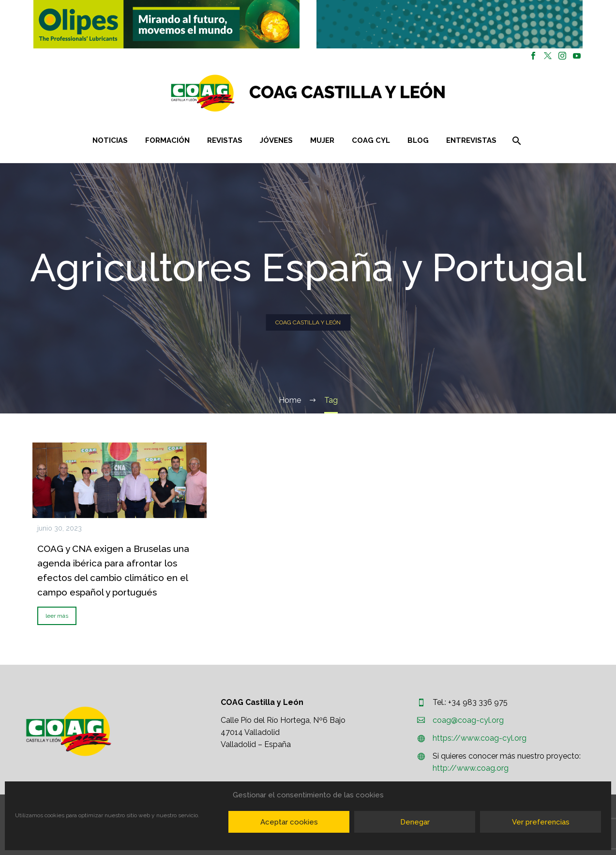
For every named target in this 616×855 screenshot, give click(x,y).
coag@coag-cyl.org (468, 720)
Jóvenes (276, 140)
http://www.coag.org (471, 768)
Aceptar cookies (289, 822)
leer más (57, 616)
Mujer (322, 140)
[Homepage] (366, 93)
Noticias (110, 140)
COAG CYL (371, 140)
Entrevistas (471, 140)
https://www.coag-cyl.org (480, 738)
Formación (167, 140)
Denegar (415, 822)
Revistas (225, 140)
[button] (166, 24)
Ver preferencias (541, 822)
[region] (167, 24)
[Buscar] (516, 141)
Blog (418, 140)
